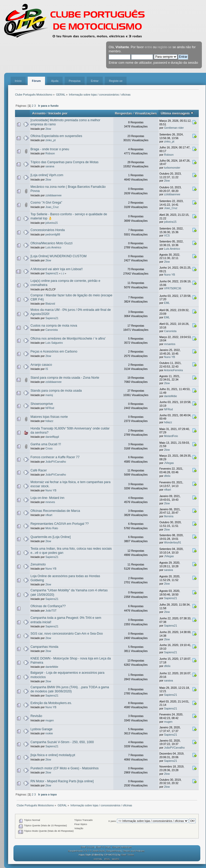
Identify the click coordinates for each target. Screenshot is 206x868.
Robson (50, 153)
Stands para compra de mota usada (56, 391)
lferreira (169, 516)
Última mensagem (177, 113)
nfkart (168, 490)
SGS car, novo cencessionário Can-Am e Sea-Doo (67, 634)
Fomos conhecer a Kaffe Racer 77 (55, 457)
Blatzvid (50, 304)
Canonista (52, 330)
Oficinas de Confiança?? (48, 606)
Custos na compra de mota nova (54, 326)
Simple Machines (122, 847)
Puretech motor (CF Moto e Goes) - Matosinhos (65, 768)
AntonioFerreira (173, 370)
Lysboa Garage (42, 729)
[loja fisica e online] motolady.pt (53, 755)
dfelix (167, 476)
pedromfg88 (53, 234)
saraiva (50, 166)
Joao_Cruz (52, 207)
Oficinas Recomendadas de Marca (55, 511)
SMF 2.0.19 (87, 847)
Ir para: (112, 821)
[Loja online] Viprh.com (47, 175)
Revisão (36, 716)
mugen (50, 720)
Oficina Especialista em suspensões (56, 136)
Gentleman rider (174, 128)
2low (48, 129)
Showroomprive (42, 404)
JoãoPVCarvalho (56, 462)
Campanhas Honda (44, 647)
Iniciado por (58, 113)
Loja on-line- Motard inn (47, 498)
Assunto (39, 113)
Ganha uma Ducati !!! (46, 444)
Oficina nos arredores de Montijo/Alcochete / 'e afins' (68, 339)
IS (47, 369)
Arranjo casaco (41, 365)
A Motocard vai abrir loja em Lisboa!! (57, 269)
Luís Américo (53, 247)
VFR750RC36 (173, 288)
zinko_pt (51, 140)
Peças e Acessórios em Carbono (54, 351)
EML (167, 303)
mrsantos (170, 344)
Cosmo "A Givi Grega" (46, 203)
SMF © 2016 (104, 847)
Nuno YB (170, 275)
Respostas (123, 113)
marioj (49, 395)
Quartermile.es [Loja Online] (51, 537)
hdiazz (50, 421)
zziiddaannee (54, 195)
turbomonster (172, 168)
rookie (49, 733)
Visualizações (146, 113)
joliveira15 (52, 223)
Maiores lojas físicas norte (49, 417)
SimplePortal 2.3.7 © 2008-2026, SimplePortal (94, 851)
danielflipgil (52, 437)
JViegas (169, 463)
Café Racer (39, 470)
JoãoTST (51, 611)
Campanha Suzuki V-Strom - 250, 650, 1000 (62, 742)
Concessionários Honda (48, 230)
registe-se (164, 47)
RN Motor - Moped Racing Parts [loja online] (62, 781)
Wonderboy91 (173, 542)
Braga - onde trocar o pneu (50, 149)
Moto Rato (52, 528)
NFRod (50, 408)
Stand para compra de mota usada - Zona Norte (65, 378)
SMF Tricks (128, 855)
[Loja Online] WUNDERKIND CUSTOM (59, 256)
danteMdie (170, 396)
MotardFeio (171, 436)
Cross (49, 448)
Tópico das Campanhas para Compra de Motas (65, 162)
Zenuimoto (38, 564)
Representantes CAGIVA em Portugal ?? (60, 524)
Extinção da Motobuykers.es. (51, 703)
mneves (50, 502)
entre (148, 47)
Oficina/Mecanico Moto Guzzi (51, 243)
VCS (167, 235)
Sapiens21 (52, 273)
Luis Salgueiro (54, 343)
